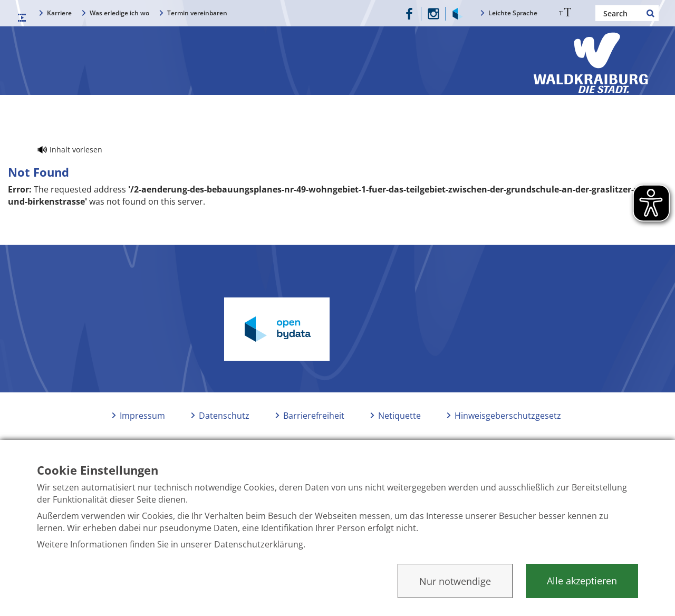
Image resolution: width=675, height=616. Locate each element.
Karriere (59, 13)
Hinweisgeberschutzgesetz (508, 416)
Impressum (142, 416)
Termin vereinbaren (197, 13)
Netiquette (399, 416)
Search (651, 13)
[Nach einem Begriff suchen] (627, 13)
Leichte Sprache (513, 13)
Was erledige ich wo (119, 13)
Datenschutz (224, 416)
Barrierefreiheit (314, 416)
